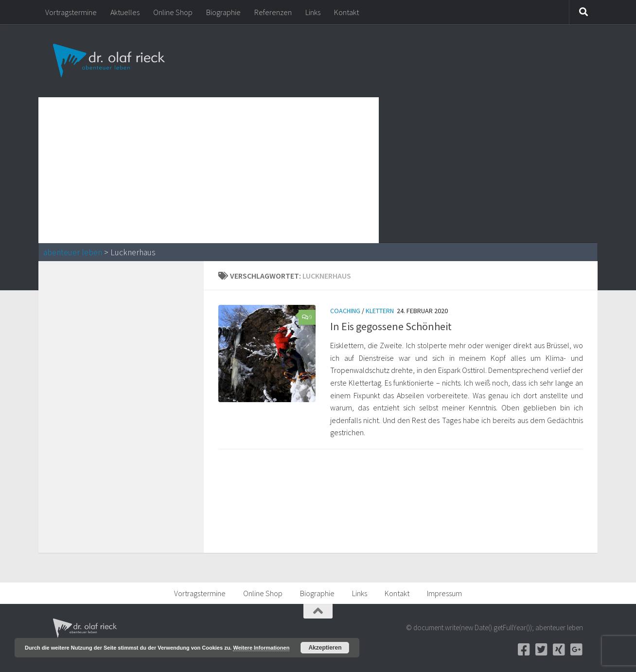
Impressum (444, 593)
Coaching (345, 311)
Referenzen (273, 12)
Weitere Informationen (261, 648)
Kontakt (346, 12)
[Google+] (576, 650)
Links (313, 12)
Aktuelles (125, 12)
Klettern (380, 311)
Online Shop (173, 12)
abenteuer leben (73, 252)
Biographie (223, 12)
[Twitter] (541, 650)
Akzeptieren (325, 648)
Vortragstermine (71, 12)
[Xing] (559, 650)
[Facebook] (524, 650)
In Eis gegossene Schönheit (391, 326)
